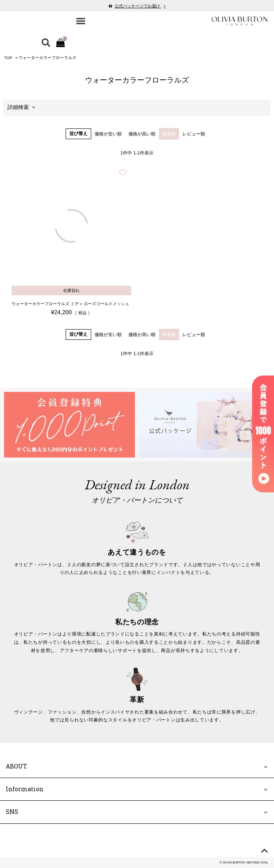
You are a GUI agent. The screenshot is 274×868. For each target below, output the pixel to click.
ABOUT (17, 766)
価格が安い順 (108, 134)
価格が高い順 (142, 134)
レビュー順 (194, 134)
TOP (8, 58)
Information (25, 789)
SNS (12, 812)
